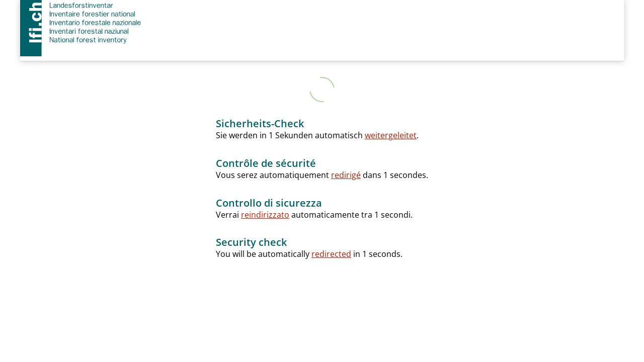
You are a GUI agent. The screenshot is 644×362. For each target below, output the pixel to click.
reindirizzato (265, 215)
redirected (331, 254)
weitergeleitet (391, 135)
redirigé (346, 175)
